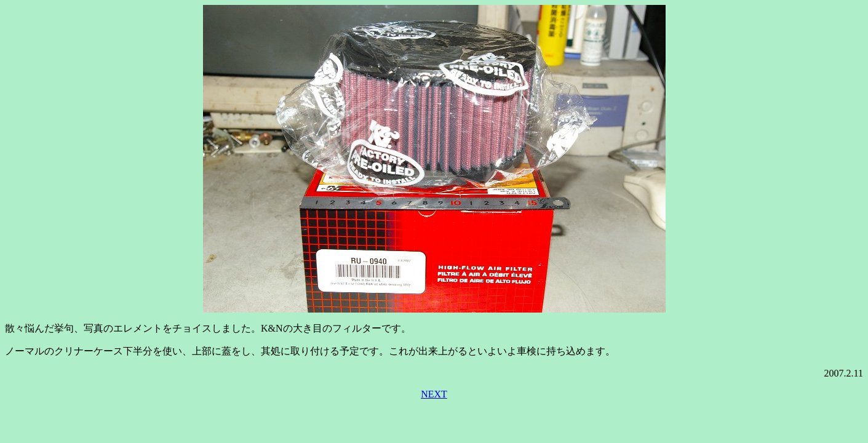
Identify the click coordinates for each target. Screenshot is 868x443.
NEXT (434, 394)
